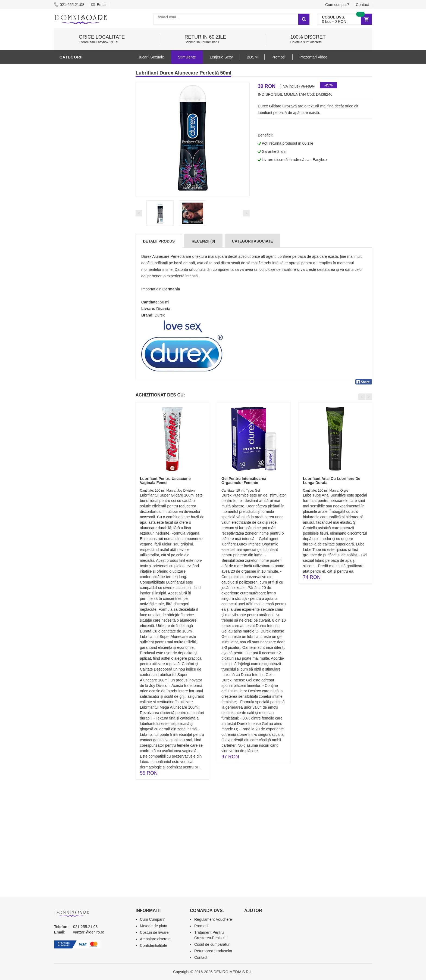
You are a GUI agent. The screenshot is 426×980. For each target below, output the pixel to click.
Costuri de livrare (154, 932)
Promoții (278, 57)
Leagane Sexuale (80, 232)
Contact (362, 5)
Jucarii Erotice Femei (84, 191)
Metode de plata (154, 926)
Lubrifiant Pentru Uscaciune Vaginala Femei (165, 481)
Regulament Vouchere (213, 919)
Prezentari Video (79, 256)
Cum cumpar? (337, 5)
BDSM (66, 175)
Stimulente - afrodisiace (88, 126)
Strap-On (71, 199)
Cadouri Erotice (79, 207)
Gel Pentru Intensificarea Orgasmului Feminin (244, 481)
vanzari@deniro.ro (89, 932)
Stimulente (187, 57)
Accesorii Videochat (83, 240)
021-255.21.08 (69, 5)
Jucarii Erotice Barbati (86, 134)
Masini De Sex (75, 224)
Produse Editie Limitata (86, 265)
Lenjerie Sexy (76, 159)
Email (99, 5)
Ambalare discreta (155, 939)
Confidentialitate (154, 945)
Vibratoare (73, 142)
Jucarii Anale (76, 183)
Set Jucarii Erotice (82, 216)
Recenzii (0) (203, 241)
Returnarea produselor (213, 951)
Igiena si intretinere (83, 150)
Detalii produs (159, 241)
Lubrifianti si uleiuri (83, 69)
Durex (160, 315)
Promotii (70, 248)
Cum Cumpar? (152, 919)
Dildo (67, 167)
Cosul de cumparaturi (212, 944)
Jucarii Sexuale (151, 57)
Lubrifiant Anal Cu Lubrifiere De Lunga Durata (332, 481)
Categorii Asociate (253, 241)
